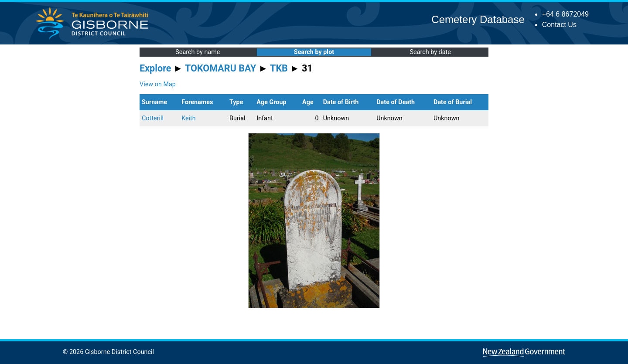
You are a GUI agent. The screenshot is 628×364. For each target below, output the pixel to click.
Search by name (198, 52)
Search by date (430, 52)
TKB (279, 68)
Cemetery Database (478, 19)
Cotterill (153, 118)
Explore (155, 68)
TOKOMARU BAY (220, 68)
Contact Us (559, 25)
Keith (189, 118)
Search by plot (314, 52)
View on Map (158, 84)
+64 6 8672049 (565, 14)
